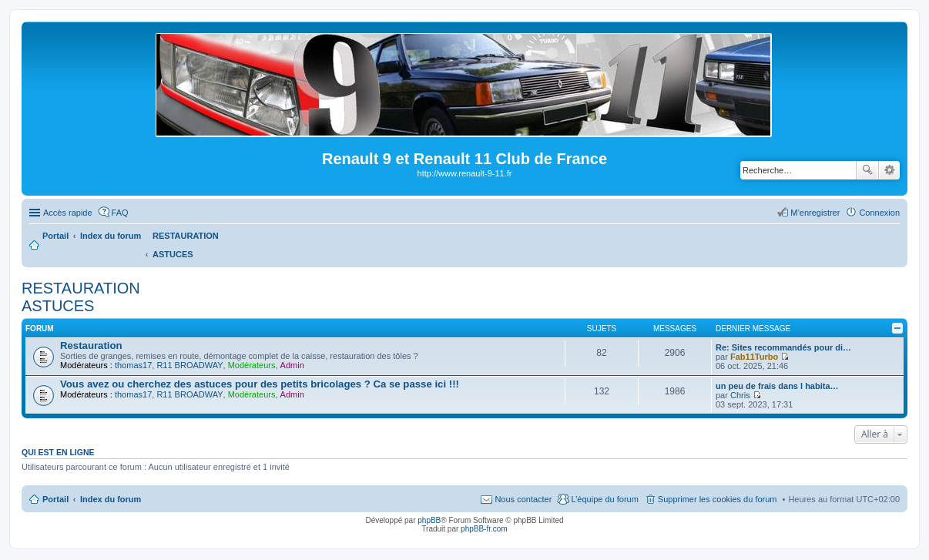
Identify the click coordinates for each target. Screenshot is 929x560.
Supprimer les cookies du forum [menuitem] (718, 499)
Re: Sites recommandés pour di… (783, 347)
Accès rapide (68, 213)
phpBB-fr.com (484, 529)
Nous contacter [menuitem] (523, 499)
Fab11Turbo (754, 357)
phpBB (429, 520)
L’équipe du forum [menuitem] (604, 499)
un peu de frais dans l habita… (777, 386)
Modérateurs (252, 365)
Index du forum (111, 499)
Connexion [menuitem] (879, 213)
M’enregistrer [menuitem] (815, 213)
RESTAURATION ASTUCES (81, 297)
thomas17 (133, 365)
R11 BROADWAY (189, 365)
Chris (740, 395)
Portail (55, 236)
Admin (292, 365)
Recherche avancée (889, 170)
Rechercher (867, 170)
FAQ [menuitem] (120, 213)
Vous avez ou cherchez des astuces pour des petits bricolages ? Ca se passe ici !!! (260, 384)
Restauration (91, 345)
